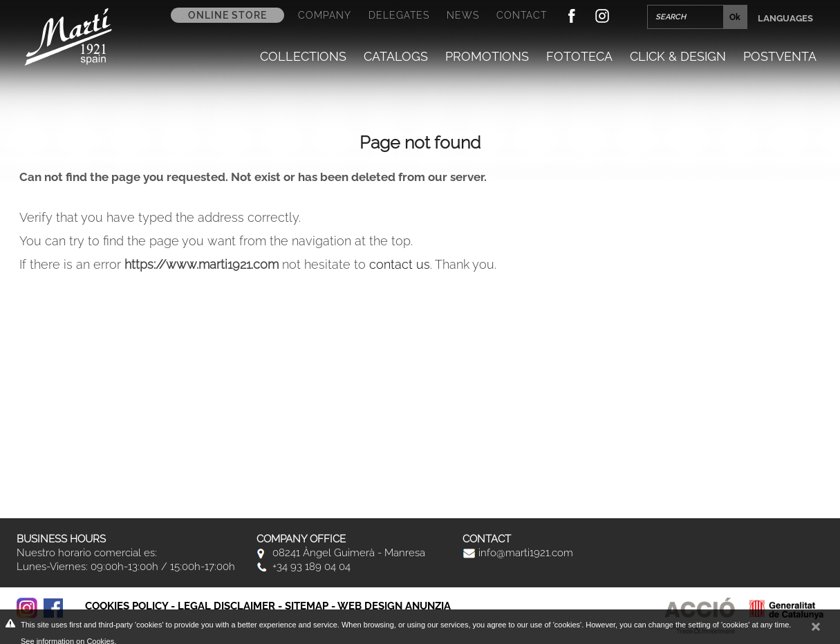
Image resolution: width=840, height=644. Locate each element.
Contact (522, 15)
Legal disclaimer (226, 606)
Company (325, 15)
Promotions (487, 56)
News (463, 15)
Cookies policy (127, 606)
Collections (303, 56)
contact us (400, 264)
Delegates (399, 15)
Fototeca (579, 56)
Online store (227, 15)
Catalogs (396, 56)
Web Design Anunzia (394, 606)
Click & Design (678, 56)
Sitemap (307, 606)
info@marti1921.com (518, 553)
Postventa (780, 56)
